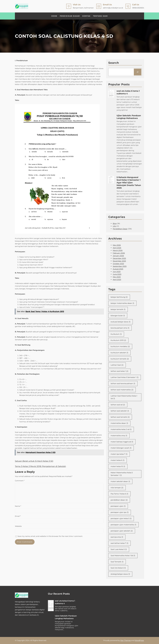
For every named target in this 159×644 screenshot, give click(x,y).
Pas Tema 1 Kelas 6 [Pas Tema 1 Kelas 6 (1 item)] (119, 494)
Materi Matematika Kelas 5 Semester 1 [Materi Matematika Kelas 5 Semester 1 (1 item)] (122, 474)
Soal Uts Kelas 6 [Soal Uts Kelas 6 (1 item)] (118, 568)
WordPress (139, 640)
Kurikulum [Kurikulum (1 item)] (116, 334)
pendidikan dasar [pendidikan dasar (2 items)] (119, 500)
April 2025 (117, 279)
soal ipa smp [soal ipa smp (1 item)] (117, 537)
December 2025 (119, 258)
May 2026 (117, 245)
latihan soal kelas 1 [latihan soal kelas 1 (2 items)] (119, 371)
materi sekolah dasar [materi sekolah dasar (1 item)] (120, 481)
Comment (20, 481)
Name (18, 506)
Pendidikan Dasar (120, 229)
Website (18, 526)
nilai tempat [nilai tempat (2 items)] (117, 488)
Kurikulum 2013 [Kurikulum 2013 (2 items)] (118, 340)
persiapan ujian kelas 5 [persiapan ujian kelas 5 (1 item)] (121, 519)
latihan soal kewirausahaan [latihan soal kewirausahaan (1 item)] (123, 384)
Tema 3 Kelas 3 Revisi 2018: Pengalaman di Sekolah (40, 466)
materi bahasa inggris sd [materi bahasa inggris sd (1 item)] (122, 442)
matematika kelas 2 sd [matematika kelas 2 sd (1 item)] (121, 429)
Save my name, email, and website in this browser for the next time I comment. (50, 536)
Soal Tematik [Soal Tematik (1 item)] (117, 562)
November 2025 (119, 261)
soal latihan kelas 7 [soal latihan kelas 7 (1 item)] (119, 543)
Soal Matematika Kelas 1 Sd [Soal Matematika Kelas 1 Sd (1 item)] (123, 556)
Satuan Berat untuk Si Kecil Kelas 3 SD (34, 461)
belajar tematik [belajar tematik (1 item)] (118, 309)
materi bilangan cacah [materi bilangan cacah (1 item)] (121, 448)
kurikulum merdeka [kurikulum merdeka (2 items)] (120, 346)
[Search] (138, 72)
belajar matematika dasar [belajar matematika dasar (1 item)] (122, 303)
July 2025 (117, 272)
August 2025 (118, 269)
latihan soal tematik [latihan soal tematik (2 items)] (120, 417)
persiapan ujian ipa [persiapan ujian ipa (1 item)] (120, 512)
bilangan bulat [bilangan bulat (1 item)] (118, 316)
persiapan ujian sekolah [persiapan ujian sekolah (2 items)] (122, 531)
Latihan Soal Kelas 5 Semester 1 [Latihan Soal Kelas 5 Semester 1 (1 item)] (125, 377)
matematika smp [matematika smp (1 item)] (119, 436)
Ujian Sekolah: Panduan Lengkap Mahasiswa (129, 117)
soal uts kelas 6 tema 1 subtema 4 (128, 92)
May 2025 (117, 277)
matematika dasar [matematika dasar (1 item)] (119, 423)
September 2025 (120, 266)
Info (114, 226)
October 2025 (118, 264)
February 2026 (119, 253)
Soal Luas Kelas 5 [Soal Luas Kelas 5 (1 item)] (119, 549)
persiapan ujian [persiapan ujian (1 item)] (118, 506)
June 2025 (117, 274)
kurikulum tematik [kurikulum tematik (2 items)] (120, 359)
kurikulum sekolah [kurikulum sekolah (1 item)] (119, 353)
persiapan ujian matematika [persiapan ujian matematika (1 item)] (123, 525)
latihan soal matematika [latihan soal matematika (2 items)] (122, 390)
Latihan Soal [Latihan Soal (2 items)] (117, 365)
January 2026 (118, 256)
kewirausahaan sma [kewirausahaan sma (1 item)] (120, 328)
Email (18, 516)
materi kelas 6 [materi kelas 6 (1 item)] (118, 460)
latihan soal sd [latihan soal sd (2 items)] (118, 405)
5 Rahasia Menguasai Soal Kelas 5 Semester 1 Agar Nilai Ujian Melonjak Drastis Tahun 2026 (129, 183)
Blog (115, 223)
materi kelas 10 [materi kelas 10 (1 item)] (118, 466)
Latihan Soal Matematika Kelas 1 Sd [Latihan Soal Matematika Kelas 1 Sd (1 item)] (124, 397)
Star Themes (126, 640)
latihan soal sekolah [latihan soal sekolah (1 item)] (120, 411)
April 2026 (117, 248)
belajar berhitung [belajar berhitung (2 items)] (119, 297)
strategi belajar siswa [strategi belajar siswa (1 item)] (120, 574)
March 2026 (118, 250)
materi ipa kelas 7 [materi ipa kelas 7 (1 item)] (119, 454)
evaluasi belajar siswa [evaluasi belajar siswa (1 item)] (121, 322)
